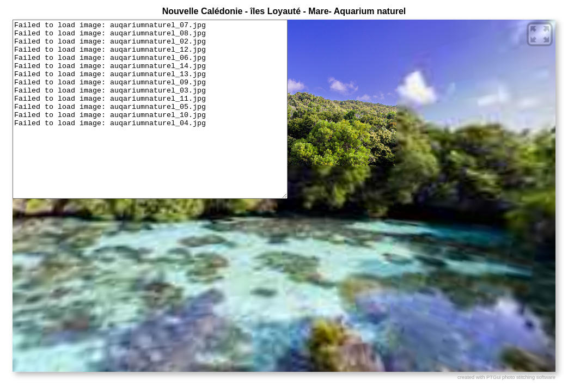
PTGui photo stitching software (521, 377)
